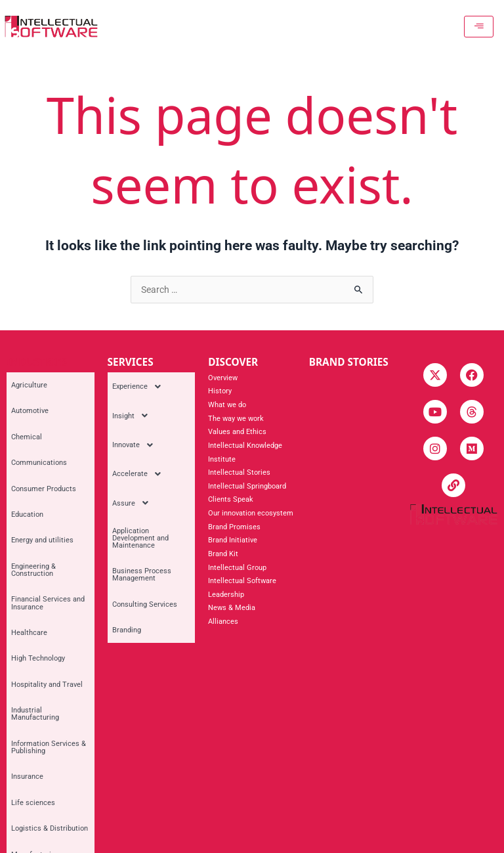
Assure (129, 449)
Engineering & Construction (29, 480)
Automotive (25, 393)
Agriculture (25, 379)
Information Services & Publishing (44, 577)
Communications (34, 421)
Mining (18, 664)
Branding (122, 520)
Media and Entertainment (48, 650)
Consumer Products (39, 434)
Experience (136, 381)
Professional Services (42, 692)
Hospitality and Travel (42, 546)
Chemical (22, 407)
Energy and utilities (38, 462)
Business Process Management (137, 489)
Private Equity (29, 678)
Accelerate (136, 432)
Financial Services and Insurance (43, 501)
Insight (129, 398)
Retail (16, 706)
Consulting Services (140, 507)
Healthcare (25, 518)
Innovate (132, 415)
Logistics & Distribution (45, 623)
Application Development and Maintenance (148, 468)
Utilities (19, 734)
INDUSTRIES (37, 362)
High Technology (33, 532)
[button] (152, 381)
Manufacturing (31, 637)
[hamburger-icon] (483, 27)
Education (23, 448)
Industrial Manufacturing (47, 560)
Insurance (23, 595)
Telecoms (23, 720)
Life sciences (29, 609)
